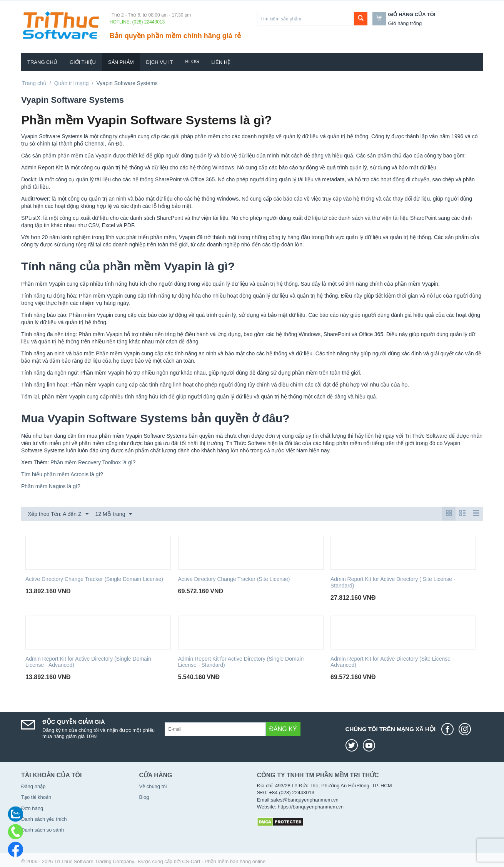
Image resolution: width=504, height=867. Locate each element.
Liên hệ (221, 62)
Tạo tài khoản (36, 797)
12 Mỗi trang (113, 514)
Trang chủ (42, 62)
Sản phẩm (121, 62)
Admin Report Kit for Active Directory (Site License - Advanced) (392, 662)
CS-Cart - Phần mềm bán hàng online (224, 861)
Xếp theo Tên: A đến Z (58, 514)
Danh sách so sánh (43, 830)
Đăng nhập (33, 786)
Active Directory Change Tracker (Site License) (234, 579)
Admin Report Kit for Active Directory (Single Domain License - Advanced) (88, 662)
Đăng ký (283, 729)
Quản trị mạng (72, 83)
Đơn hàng (32, 808)
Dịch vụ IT (160, 62)
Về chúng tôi (153, 786)
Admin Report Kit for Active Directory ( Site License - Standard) (393, 582)
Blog (192, 61)
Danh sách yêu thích (44, 819)
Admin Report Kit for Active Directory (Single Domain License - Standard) (241, 662)
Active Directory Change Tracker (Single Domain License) (94, 579)
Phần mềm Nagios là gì (49, 486)
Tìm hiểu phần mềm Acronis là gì (61, 474)
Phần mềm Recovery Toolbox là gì (91, 462)
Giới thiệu (83, 62)
